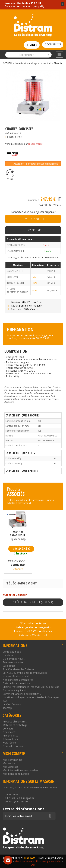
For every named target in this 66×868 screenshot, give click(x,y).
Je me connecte (33, 219)
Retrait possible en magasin (25, 306)
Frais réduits (10, 743)
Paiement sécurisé (13, 662)
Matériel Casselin (15, 595)
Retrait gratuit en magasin (33, 627)
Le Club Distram (12, 704)
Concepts (8, 729)
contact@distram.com (18, 801)
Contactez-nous (12, 652)
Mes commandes (13, 760)
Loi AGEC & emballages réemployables (25, 673)
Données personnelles (49, 861)
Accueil (7, 63)
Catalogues (9, 666)
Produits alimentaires (15, 721)
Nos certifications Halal (16, 676)
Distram (18, 569)
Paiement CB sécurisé (33, 635)
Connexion (53, 44)
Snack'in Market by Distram (18, 669)
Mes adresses (11, 767)
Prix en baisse (10, 736)
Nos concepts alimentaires (18, 680)
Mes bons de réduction (16, 774)
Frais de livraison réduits (16, 683)
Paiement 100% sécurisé (23, 309)
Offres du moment (13, 746)
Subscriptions (10, 739)
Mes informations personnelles (20, 770)
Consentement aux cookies (8, 860)
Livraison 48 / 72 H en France (26, 302)
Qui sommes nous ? (14, 659)
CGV (33, 865)
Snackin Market (36, 144)
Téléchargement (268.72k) (33, 602)
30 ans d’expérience (33, 623)
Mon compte (14, 753)
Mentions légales (24, 861)
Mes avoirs (9, 763)
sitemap (7, 708)
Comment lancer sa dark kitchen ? (22, 694)
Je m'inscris (33, 230)
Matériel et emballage (15, 725)
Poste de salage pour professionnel (18, 534)
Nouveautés (10, 732)
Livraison (8, 655)
